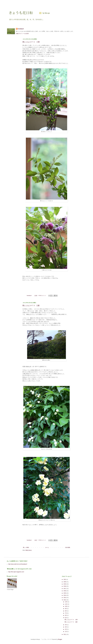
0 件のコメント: (42, 295)
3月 (66, 627)
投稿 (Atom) (29, 550)
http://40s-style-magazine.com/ (16, 572)
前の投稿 (68, 547)
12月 (66, 602)
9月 (66, 609)
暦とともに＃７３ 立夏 (31, 306)
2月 (66, 629)
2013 (65, 598)
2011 (65, 634)
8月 (66, 611)
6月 (66, 615)
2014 (65, 595)
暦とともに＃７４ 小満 (31, 42)
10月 (66, 606)
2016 (65, 591)
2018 (65, 586)
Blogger (60, 639)
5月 (66, 618)
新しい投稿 (26, 547)
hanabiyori (21, 29)
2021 (65, 579)
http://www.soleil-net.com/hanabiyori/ (18, 564)
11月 (66, 604)
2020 (65, 582)
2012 (65, 600)
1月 (66, 632)
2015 (65, 593)
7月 (66, 613)
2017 (65, 589)
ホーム (47, 547)
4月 (66, 625)
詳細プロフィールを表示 (22, 34)
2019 (65, 584)
